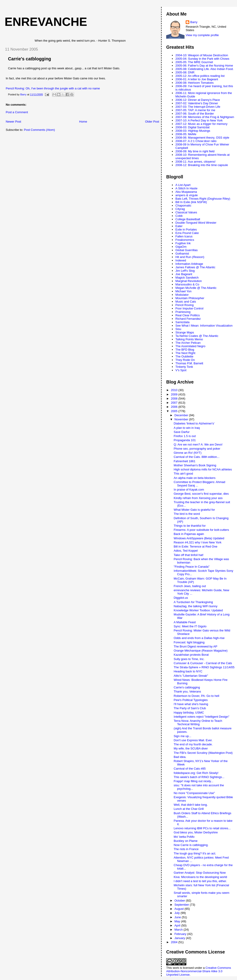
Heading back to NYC (188, 671)
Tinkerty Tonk (184, 367)
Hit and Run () (190, 257)
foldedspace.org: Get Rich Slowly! (196, 773)
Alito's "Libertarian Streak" (191, 676)
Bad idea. (180, 757)
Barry (194, 22)
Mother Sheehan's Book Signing (195, 465)
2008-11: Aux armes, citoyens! (195, 162)
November (182, 419)
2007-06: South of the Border (195, 114)
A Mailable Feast (185, 622)
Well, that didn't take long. (191, 805)
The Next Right (185, 353)
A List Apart (183, 185)
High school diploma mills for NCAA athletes (203, 469)
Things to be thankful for (190, 526)
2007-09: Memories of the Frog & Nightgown (205, 117)
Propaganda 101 (185, 440)
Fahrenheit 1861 (185, 461)
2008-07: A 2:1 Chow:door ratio (196, 141)
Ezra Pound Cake (187, 233)
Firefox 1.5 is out (185, 436)
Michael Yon (183, 291)
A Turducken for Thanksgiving (193, 602)
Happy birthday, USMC (189, 713)
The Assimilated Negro (190, 346)
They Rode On (185, 360)
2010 (175, 390)
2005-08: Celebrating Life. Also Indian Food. (204, 69)
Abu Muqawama (186, 192)
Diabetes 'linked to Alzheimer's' (194, 423)
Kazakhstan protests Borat (191, 655)
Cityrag (180, 209)
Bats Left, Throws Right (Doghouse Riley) (203, 199)
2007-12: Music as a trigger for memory (201, 124)
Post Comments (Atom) (40, 130)
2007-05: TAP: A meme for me (195, 110)
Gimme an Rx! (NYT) (188, 453)
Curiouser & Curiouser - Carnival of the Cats (203, 663)
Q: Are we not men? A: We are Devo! (198, 444)
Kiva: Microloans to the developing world (200, 877)
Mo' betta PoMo (184, 837)
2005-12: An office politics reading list (200, 76)
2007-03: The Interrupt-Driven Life (198, 107)
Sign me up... (183, 736)
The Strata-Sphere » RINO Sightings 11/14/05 (204, 667)
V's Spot (181, 370)
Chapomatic (183, 205)
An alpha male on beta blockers (195, 478)
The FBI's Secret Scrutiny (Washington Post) (203, 753)
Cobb (179, 216)
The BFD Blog (185, 350)
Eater (179, 226)
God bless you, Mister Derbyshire (196, 832)
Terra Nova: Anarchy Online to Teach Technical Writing (198, 722)
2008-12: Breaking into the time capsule (202, 165)
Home (83, 122)
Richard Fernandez (188, 319)
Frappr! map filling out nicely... (193, 781)
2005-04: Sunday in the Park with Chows (202, 59)
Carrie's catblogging (30, 59)
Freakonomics (185, 240)
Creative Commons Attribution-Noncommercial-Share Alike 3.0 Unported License (199, 971)
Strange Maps (185, 332)
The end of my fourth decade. (193, 744)
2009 (175, 394)
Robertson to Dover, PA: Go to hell (196, 696)
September (182, 905)
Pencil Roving (185, 305)
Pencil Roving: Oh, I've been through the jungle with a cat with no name (53, 88)
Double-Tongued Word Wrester (196, 223)
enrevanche (46, 22)
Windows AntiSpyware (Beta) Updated (199, 538)
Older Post (152, 122)
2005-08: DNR (185, 72)
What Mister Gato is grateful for (194, 510)
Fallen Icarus (184, 236)
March (179, 930)
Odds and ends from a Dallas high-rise (199, 638)
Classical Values (186, 212)
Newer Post (13, 122)
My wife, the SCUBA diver (191, 748)
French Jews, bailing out (190, 586)
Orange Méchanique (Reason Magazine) (201, 651)
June (178, 917)
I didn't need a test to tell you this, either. (200, 881)
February (181, 934)
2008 (175, 399)
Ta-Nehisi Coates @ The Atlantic (197, 336)
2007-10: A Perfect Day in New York (199, 120)
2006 (175, 407)
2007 (175, 403)
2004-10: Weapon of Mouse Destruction (202, 55)
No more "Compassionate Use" (194, 793)
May (178, 921)
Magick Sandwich (187, 278)
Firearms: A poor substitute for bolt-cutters (201, 530)
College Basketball (188, 219)
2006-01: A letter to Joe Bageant (197, 79)
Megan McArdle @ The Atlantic (196, 288)
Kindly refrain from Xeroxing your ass (198, 498)
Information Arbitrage (189, 264)
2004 (175, 942)
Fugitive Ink (183, 243)
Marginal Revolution (189, 281)
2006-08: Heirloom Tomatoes (194, 83)
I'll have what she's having (191, 704)
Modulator (182, 295)
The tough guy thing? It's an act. (195, 853)
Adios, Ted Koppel (186, 551)
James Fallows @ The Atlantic (195, 267)
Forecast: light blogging (189, 642)
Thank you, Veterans (187, 691)
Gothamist (182, 254)
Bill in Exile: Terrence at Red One (196, 546)
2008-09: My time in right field (195, 151)
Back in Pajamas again (189, 534)
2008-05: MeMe (186, 134)
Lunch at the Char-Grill (189, 809)
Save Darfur (182, 432)
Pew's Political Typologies (191, 700)
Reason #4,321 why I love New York (198, 542)
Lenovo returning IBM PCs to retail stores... (202, 828)
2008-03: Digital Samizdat (192, 127)
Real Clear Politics (187, 315)
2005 (175, 411)
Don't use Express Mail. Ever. (193, 740)
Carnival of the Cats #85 (190, 769)
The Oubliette (184, 356)
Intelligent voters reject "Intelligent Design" (202, 717)
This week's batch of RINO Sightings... (199, 777)
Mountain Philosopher (190, 298)
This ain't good (183, 474)
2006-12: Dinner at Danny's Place (198, 100)
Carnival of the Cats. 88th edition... (197, 457)
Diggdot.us (181, 598)
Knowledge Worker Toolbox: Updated (198, 610)
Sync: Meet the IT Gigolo (190, 626)
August (179, 909)
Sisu (178, 329)
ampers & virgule (187, 195)
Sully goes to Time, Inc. (189, 659)
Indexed (181, 260)
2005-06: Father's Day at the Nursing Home (204, 66)
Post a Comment (17, 112)
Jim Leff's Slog (185, 271)
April (178, 925)
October (180, 901)
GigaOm (181, 247)
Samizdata (182, 322)
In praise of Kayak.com (189, 490)
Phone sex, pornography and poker (197, 449)
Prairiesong (183, 312)
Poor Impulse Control (189, 308)
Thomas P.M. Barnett (189, 363)
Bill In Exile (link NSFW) (191, 202)
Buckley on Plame (186, 841)
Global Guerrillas (186, 250)
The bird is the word (187, 514)
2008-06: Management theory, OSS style (202, 138)
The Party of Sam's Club (190, 708)
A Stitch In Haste (186, 188)
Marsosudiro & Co (187, 284)
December (182, 415)
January (180, 938)
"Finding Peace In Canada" (192, 567)
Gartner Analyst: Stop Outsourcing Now (200, 873)
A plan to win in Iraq (187, 428)
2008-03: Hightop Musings (193, 131)
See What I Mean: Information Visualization (204, 326)
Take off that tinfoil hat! (189, 555)
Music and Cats (186, 302)
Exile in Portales (186, 230)
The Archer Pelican (188, 343)
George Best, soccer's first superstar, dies (201, 494)
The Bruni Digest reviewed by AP (196, 646)
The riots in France (186, 849)
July (178, 913)
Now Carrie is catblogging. (191, 845)
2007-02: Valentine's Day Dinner (197, 103)
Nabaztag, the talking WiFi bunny (196, 606)
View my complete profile (202, 35)
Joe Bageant (184, 274)
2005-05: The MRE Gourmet (194, 62)
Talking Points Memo (189, 339)
